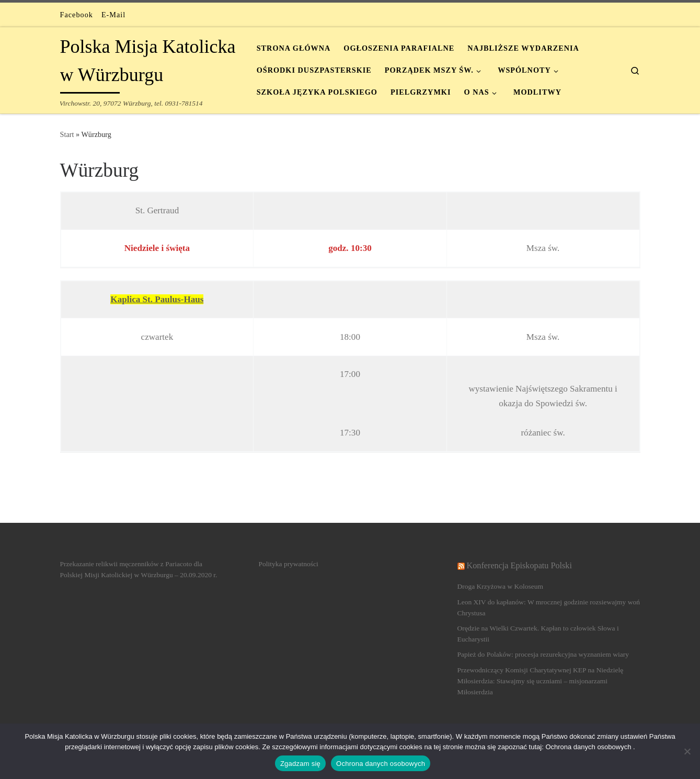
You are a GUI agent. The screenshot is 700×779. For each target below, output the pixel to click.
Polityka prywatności (289, 564)
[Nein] (687, 751)
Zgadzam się (300, 764)
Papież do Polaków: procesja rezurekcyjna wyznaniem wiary (543, 654)
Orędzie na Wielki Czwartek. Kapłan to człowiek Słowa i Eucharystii (538, 634)
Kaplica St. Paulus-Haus (157, 299)
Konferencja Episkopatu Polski (519, 566)
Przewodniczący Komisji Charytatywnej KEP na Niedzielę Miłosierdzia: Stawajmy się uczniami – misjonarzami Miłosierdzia (541, 681)
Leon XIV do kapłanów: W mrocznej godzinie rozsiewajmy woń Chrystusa (549, 608)
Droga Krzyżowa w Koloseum (501, 586)
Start (67, 134)
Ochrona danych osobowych (381, 764)
